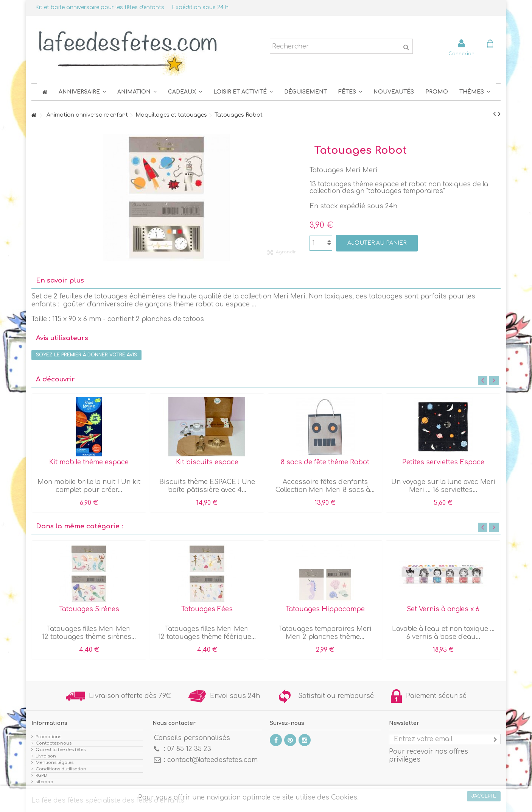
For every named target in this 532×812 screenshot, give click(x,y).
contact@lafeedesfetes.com (212, 760)
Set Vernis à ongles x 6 (443, 609)
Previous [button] (483, 380)
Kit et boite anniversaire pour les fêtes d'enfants (100, 7)
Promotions (48, 737)
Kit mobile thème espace (89, 462)
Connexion (461, 54)
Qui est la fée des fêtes (61, 750)
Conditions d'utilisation (61, 769)
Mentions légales (54, 763)
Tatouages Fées (207, 609)
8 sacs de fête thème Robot (325, 462)
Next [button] (494, 380)
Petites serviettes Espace (443, 462)
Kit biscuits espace (207, 462)
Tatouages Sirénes (89, 609)
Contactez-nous (54, 743)
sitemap (44, 782)
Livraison (46, 756)
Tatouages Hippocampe (325, 609)
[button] (350, 92)
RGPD (41, 775)
